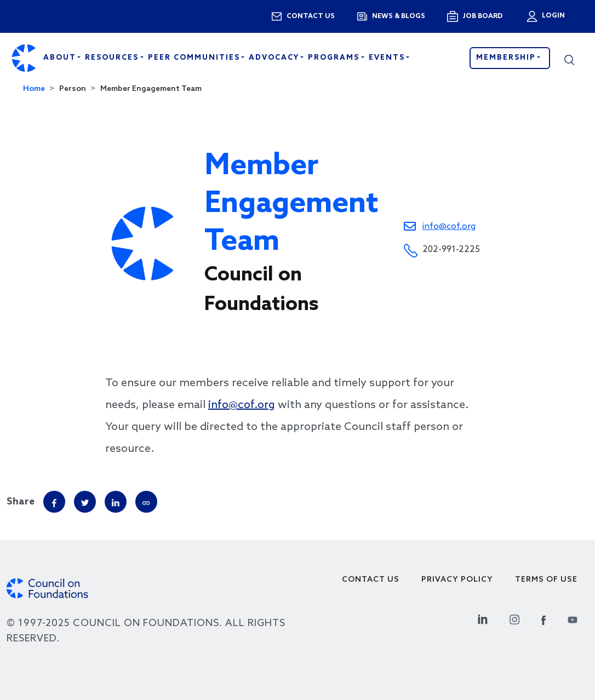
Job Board (482, 16)
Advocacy (275, 58)
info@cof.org (449, 226)
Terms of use (546, 580)
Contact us (311, 16)
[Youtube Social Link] (573, 618)
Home (34, 89)
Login (552, 16)
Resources (113, 58)
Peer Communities (195, 58)
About (61, 58)
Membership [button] (507, 58)
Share (21, 502)
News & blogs (399, 16)
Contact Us (371, 580)
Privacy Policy (457, 580)
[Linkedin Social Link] (483, 618)
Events (388, 58)
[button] (569, 58)
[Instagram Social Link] (514, 618)
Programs (335, 58)
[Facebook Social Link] (543, 618)
